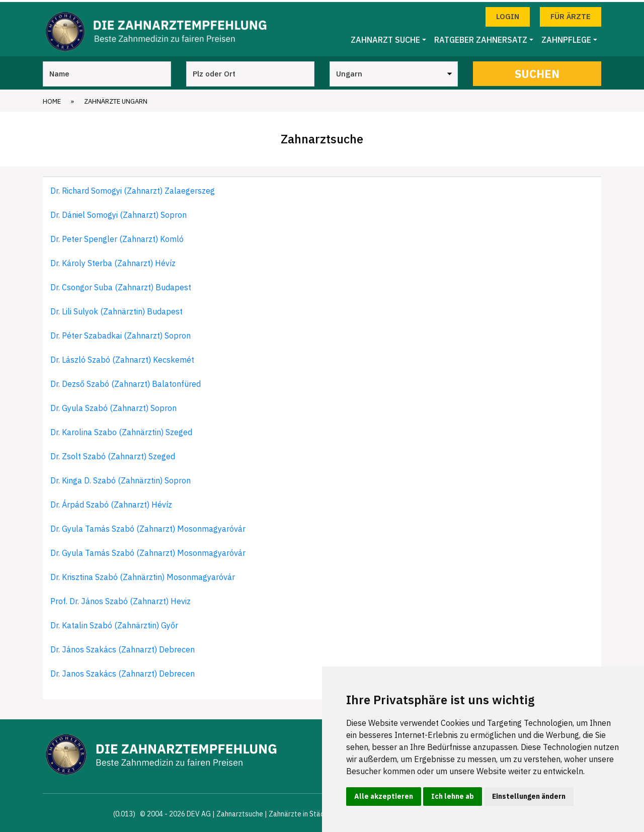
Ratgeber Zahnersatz (481, 38)
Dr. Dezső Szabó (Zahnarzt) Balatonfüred (126, 381)
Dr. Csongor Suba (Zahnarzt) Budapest (121, 285)
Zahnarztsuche (240, 811)
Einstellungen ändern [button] (529, 796)
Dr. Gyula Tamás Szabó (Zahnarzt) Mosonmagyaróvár (148, 526)
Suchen (537, 71)
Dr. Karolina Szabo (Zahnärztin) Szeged (121, 430)
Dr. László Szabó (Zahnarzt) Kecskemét (122, 357)
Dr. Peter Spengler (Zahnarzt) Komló (117, 236)
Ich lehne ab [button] (453, 796)
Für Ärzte (571, 14)
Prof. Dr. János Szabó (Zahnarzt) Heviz (120, 599)
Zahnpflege (566, 38)
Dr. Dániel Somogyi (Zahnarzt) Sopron (118, 212)
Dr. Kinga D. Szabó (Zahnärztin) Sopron (120, 478)
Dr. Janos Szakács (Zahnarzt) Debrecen (123, 671)
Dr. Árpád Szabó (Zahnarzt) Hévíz (111, 502)
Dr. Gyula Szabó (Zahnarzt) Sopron (113, 405)
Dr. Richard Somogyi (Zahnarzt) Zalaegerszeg (133, 188)
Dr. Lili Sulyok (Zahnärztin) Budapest (116, 309)
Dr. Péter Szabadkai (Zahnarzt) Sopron (120, 333)
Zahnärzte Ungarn (116, 99)
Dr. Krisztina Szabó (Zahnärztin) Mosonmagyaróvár (143, 574)
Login (508, 14)
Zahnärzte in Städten (302, 811)
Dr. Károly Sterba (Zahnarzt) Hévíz (113, 261)
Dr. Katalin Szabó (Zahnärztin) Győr (114, 623)
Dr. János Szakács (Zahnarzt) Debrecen (123, 647)
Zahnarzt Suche (385, 38)
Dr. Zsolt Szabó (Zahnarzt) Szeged (113, 454)
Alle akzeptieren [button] (384, 796)
